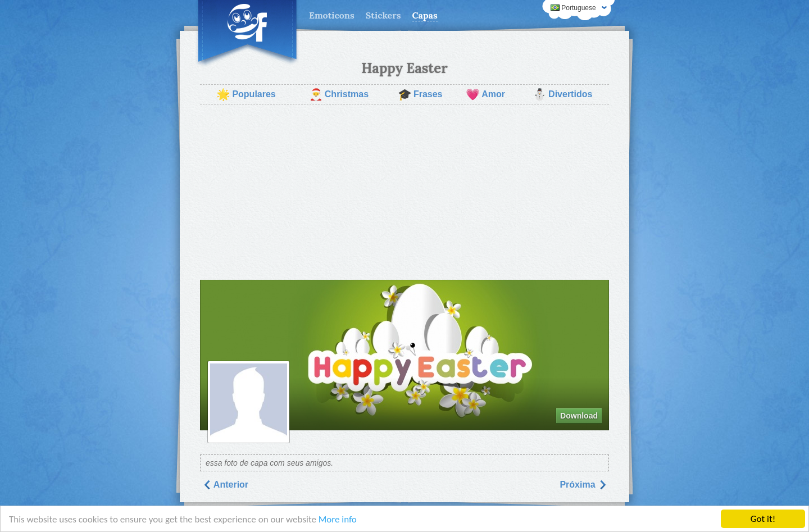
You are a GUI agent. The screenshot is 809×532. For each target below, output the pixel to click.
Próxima (583, 485)
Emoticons (332, 15)
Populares (246, 94)
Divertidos (562, 94)
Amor (485, 94)
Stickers (383, 15)
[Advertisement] (404, 192)
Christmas (339, 94)
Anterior (225, 485)
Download (579, 416)
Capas (425, 15)
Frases (420, 94)
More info (338, 519)
